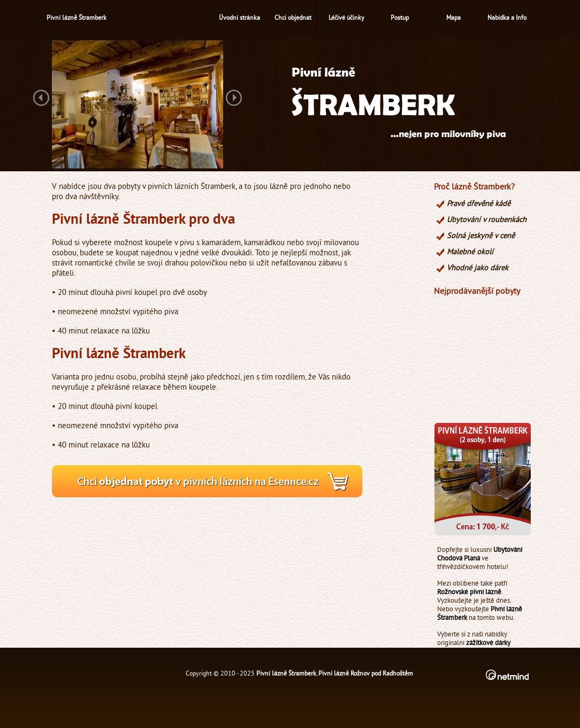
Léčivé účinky (346, 18)
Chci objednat (293, 18)
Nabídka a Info (507, 18)
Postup (400, 18)
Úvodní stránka (239, 18)
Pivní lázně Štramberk (286, 674)
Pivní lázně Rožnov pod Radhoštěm (366, 674)
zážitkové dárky (488, 643)
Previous (41, 99)
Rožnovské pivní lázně (469, 593)
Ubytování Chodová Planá (480, 555)
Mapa (453, 18)
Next (234, 99)
